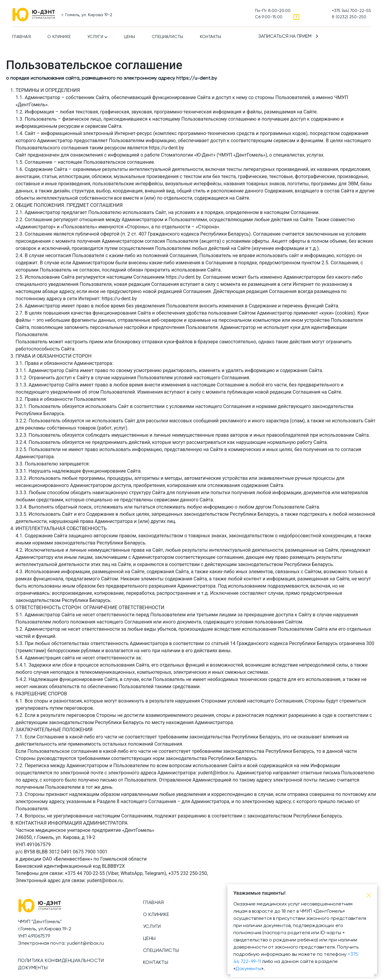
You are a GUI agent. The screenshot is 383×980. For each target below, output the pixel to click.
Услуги (95, 37)
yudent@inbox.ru (85, 943)
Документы (33, 968)
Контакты (211, 37)
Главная (21, 37)
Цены (130, 37)
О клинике (59, 37)
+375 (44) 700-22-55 (351, 11)
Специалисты (168, 37)
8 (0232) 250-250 (349, 17)
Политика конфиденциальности (61, 961)
